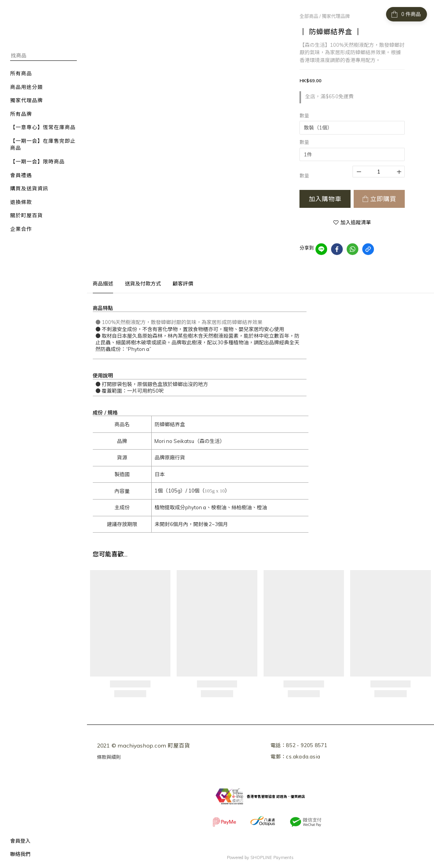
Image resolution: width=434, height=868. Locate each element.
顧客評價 (183, 283)
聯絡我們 (20, 854)
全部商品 (309, 16)
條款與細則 (109, 757)
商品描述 (103, 283)
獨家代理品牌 (336, 16)
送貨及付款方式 (143, 283)
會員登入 (20, 841)
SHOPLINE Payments (272, 857)
